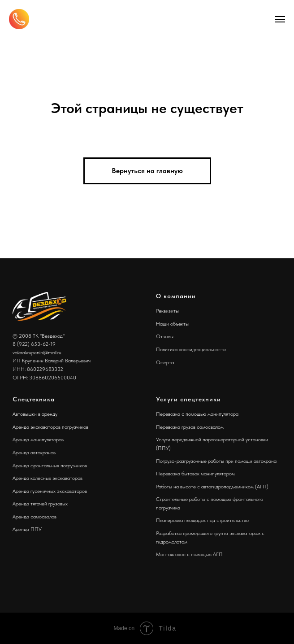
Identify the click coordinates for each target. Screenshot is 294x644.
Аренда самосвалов (35, 517)
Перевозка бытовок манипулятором (195, 474)
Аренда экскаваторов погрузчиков (50, 427)
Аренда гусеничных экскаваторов (50, 491)
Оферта (165, 362)
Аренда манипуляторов (38, 439)
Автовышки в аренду (35, 414)
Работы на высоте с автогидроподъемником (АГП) (212, 487)
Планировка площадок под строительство (202, 520)
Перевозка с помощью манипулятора (197, 414)
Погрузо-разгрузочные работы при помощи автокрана (216, 461)
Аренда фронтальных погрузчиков (50, 466)
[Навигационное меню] (280, 19)
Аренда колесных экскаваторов (48, 478)
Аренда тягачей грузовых (40, 504)
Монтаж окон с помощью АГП (189, 554)
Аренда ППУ (27, 529)
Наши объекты (172, 324)
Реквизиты (167, 311)
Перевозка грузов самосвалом (190, 427)
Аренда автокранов (34, 453)
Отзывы (165, 336)
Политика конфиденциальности (191, 349)
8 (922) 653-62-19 (34, 344)
